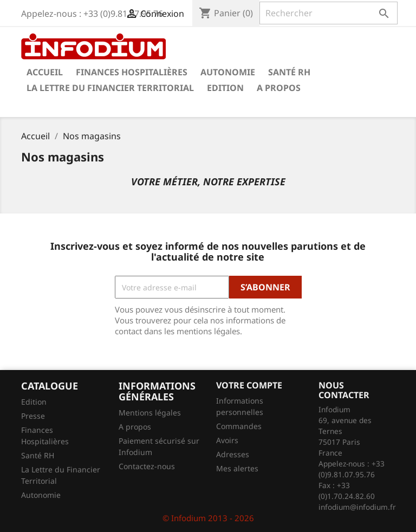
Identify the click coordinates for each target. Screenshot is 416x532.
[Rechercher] (329, 13)
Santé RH (289, 72)
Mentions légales (150, 413)
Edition (225, 88)
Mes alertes (237, 468)
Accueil (45, 72)
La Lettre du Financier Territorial (110, 88)
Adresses (233, 454)
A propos (279, 88)
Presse (33, 416)
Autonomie (228, 72)
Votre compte (249, 385)
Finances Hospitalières (132, 72)
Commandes (239, 426)
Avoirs (227, 440)
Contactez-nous (147, 466)
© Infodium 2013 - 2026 (208, 518)
